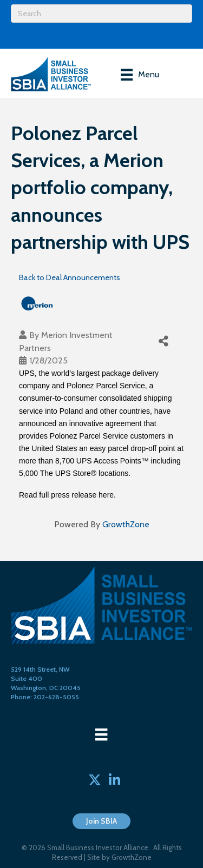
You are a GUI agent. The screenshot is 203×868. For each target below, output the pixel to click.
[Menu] (140, 75)
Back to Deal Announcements (70, 277)
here (106, 495)
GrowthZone (126, 524)
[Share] (163, 341)
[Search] (101, 14)
